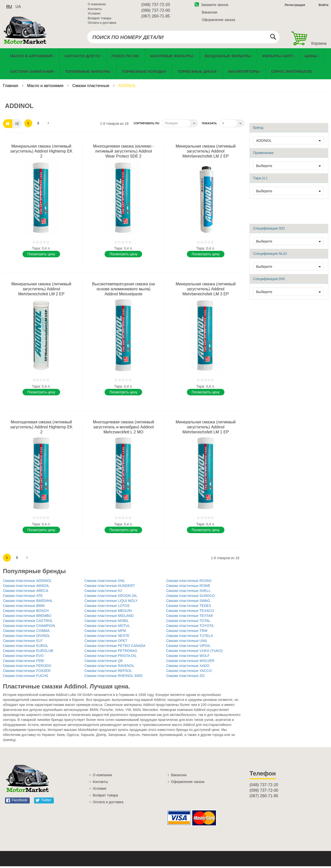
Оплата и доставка (102, 24)
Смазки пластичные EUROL (26, 647)
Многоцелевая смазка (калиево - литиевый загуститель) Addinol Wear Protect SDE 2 (123, 153)
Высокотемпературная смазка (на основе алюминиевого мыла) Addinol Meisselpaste (123, 291)
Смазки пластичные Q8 (104, 662)
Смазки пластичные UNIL (187, 642)
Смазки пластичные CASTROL (28, 622)
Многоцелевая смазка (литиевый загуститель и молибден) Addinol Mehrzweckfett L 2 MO (123, 429)
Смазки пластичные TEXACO (190, 612)
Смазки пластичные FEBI (24, 662)
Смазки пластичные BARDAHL (28, 602)
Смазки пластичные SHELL (188, 592)
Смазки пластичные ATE (23, 597)
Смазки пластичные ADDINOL (27, 582)
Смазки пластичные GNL (105, 582)
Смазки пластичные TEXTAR (190, 617)
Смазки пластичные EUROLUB (28, 652)
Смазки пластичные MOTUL (107, 627)
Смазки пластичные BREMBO (27, 617)
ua (18, 8)
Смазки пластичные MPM (105, 632)
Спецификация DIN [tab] (269, 281)
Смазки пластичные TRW (187, 632)
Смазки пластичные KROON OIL (111, 597)
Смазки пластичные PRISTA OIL (111, 657)
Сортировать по (146, 125)
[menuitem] (126, 58)
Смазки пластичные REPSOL (108, 672)
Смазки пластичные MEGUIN (108, 612)
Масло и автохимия (46, 87)
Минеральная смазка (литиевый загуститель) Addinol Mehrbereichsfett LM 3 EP (206, 291)
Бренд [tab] (258, 129)
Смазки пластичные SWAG (188, 602)
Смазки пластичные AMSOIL (26, 587)
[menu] (165, 66)
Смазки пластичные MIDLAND (109, 617)
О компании (97, 5)
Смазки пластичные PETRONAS (111, 652)
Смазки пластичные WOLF (188, 657)
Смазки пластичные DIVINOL (27, 637)
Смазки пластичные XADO (188, 667)
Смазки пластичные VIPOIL (188, 647)
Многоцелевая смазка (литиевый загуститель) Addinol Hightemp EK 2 (41, 429)
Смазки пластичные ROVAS (189, 582)
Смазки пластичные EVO (23, 657)
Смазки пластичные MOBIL (107, 622)
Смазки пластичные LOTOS (107, 607)
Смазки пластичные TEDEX (189, 607)
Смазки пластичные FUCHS (26, 677)
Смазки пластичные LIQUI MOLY (111, 602)
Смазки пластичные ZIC (186, 677)
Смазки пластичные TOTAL (188, 622)
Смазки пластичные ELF (23, 642)
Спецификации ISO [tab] (269, 230)
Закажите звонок (211, 6)
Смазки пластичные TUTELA (190, 637)
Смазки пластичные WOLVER (190, 662)
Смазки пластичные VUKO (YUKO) (194, 652)
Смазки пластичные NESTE (107, 637)
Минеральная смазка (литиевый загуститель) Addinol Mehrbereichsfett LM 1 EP (206, 429)
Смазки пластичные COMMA (26, 632)
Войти (323, 6)
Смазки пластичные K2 (103, 592)
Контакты (95, 10)
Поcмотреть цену (41, 256)
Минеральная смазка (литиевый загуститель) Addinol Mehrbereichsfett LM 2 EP (206, 153)
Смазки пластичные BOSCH (26, 612)
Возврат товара (100, 19)
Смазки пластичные (91, 87)
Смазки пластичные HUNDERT (110, 587)
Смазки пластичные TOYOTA (190, 627)
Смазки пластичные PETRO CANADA (115, 647)
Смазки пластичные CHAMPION (29, 627)
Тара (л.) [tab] (260, 180)
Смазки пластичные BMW (24, 607)
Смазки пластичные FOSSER (27, 672)
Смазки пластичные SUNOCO (191, 597)
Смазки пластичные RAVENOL (109, 667)
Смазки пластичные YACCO (189, 672)
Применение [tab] (263, 155)
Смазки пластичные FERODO (27, 667)
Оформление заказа (218, 21)
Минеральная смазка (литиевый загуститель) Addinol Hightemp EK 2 (41, 153)
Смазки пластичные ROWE (188, 587)
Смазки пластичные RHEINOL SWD (113, 677)
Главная (11, 87)
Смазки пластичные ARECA (26, 592)
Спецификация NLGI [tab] (270, 255)
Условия (94, 14)
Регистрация (294, 6)
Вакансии (209, 13)
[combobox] (183, 38)
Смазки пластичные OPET (106, 642)
